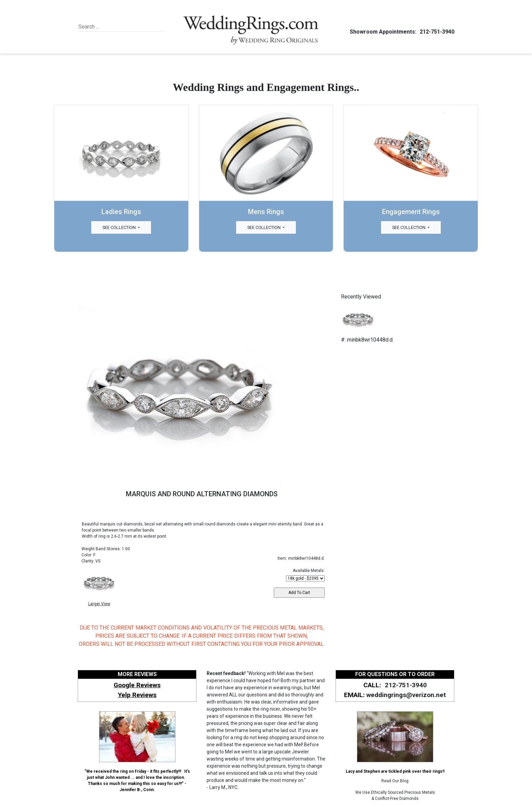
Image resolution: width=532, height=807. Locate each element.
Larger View (99, 604)
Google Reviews (137, 685)
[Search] (109, 27)
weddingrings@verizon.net (406, 695)
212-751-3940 (436, 32)
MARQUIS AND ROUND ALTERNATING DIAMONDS (202, 494)
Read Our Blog (395, 781)
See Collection (120, 227)
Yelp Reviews (137, 695)
